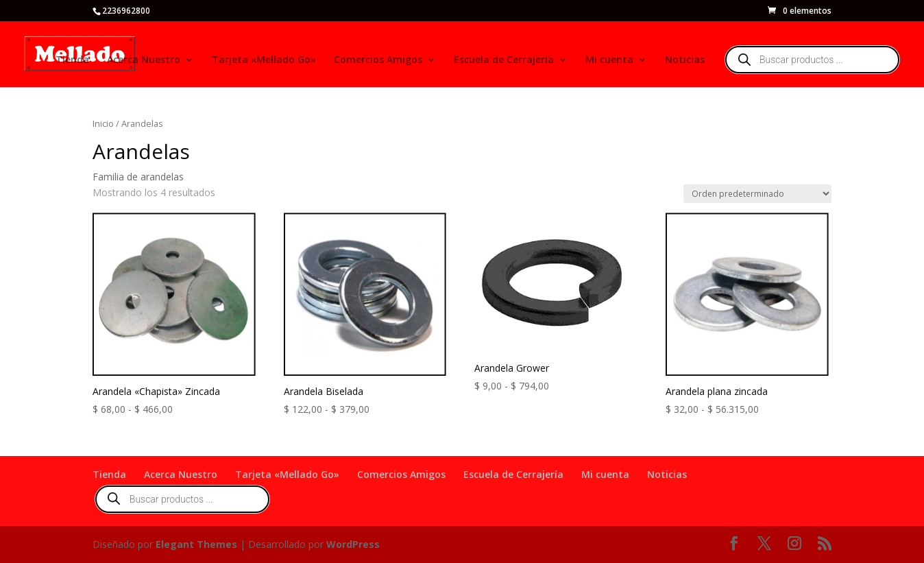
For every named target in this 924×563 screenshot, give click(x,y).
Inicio (103, 123)
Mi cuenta (609, 60)
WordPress (353, 544)
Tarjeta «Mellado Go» (264, 60)
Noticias (685, 60)
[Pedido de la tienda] (757, 194)
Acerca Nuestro (144, 60)
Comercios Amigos (378, 60)
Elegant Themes (196, 544)
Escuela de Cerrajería (504, 60)
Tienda (72, 60)
